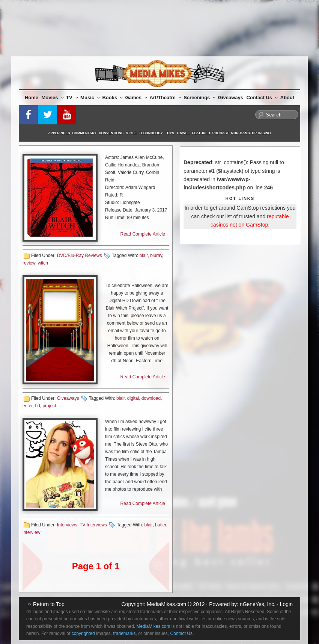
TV (72, 98)
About (287, 98)
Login (286, 604)
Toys (170, 133)
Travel (183, 133)
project (49, 406)
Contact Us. (182, 633)
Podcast (221, 133)
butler (160, 525)
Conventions (111, 133)
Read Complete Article (143, 234)
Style (131, 133)
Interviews (67, 525)
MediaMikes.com (166, 604)
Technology (151, 133)
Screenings (199, 98)
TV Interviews (93, 525)
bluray (156, 255)
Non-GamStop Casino (251, 133)
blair (143, 255)
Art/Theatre (165, 98)
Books (112, 98)
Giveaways (231, 98)
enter (28, 406)
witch (43, 263)
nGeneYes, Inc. (258, 604)
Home (32, 98)
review (29, 263)
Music (90, 98)
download (151, 398)
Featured (201, 133)
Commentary (85, 133)
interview (31, 532)
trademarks (124, 633)
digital (133, 398)
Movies (53, 98)
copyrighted (83, 633)
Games (136, 98)
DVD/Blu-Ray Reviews (80, 255)
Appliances (59, 133)
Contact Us (262, 98)
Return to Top (49, 604)
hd (37, 406)
